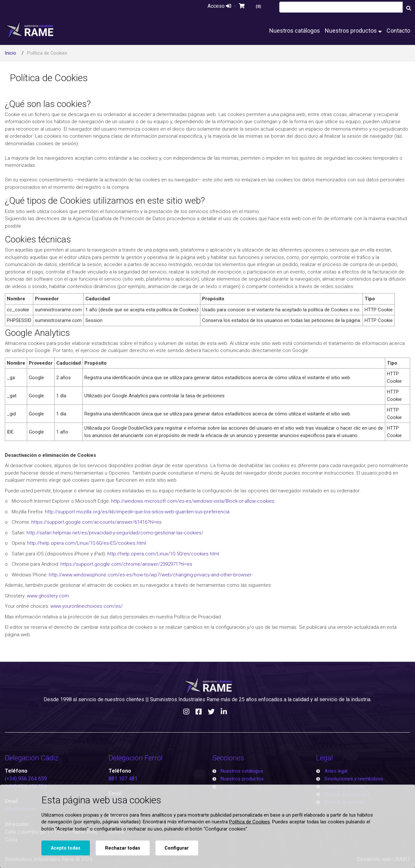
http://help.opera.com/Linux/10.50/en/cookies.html (163, 554)
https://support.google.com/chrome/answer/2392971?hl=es (126, 564)
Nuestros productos (353, 31)
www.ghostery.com (48, 596)
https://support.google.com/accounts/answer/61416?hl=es (96, 522)
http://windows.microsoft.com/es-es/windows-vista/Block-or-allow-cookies (193, 501)
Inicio (11, 53)
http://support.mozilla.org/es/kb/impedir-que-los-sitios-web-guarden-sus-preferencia (137, 512)
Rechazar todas (123, 848)
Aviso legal (336, 771)
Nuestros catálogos (295, 31)
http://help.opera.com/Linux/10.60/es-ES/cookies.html (87, 543)
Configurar (177, 848)
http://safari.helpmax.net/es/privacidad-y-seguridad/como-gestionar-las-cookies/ (115, 533)
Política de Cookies (250, 822)
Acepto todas (66, 848)
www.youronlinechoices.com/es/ (87, 606)
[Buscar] (409, 8)
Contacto (398, 31)
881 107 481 (123, 779)
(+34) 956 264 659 (26, 779)
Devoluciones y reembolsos (354, 779)
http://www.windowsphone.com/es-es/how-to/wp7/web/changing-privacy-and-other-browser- (151, 575)
